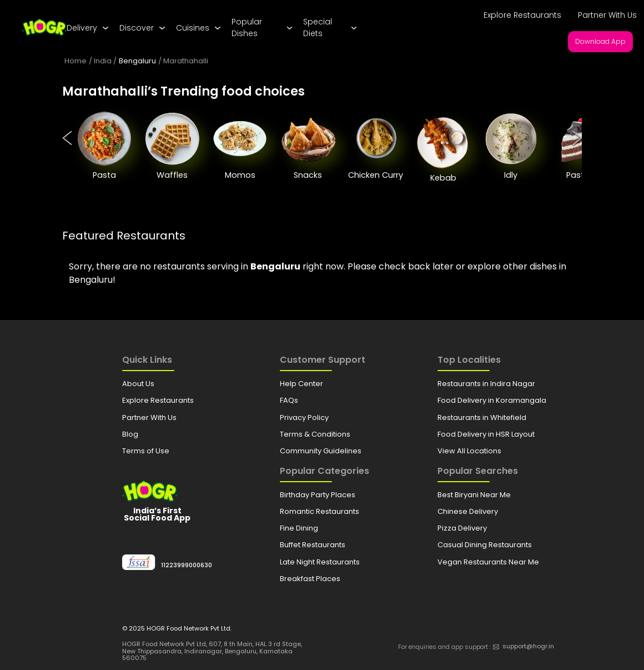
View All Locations (469, 451)
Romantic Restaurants (320, 511)
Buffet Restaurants (313, 545)
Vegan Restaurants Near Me (488, 562)
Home (76, 61)
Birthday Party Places (318, 495)
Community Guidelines (321, 451)
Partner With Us (607, 15)
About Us (138, 384)
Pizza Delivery (462, 528)
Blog (130, 434)
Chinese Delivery (468, 511)
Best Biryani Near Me (474, 495)
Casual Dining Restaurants (485, 545)
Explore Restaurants (522, 15)
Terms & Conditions (315, 434)
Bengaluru (137, 61)
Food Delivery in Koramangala (492, 400)
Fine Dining (299, 528)
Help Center (301, 384)
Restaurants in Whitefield (482, 417)
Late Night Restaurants (320, 562)
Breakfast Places (310, 579)
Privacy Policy (304, 417)
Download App (600, 41)
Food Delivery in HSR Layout (486, 434)
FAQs (289, 400)
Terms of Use (146, 451)
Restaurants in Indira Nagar (486, 384)
